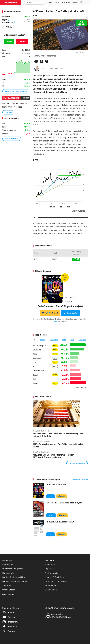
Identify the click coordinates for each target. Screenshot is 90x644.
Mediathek (50, 565)
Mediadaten (8, 560)
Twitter (9, 631)
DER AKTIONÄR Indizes (56, 581)
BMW (35, 362)
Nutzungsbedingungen (13, 569)
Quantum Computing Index (12, 107)
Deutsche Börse (38, 371)
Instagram (10, 622)
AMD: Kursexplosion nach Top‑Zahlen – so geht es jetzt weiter (59, 445)
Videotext (7, 585)
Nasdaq (43, 340)
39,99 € (51, 515)
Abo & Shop (50, 585)
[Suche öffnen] (27, 3)
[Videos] (75, 3)
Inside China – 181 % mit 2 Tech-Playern (64, 503)
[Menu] (87, 3)
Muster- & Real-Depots (56, 577)
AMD (43, 57)
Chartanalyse (52, 57)
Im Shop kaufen (71, 313)
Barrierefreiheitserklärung (15, 577)
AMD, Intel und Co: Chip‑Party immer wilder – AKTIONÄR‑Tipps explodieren (54, 456)
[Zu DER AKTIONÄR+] (66, 3)
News (55, 345)
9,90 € (51, 534)
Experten (49, 569)
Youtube (9, 617)
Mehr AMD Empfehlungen (77, 463)
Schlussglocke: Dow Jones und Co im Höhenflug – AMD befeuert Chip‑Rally (59, 435)
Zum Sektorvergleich (12, 139)
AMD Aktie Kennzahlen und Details (16, 91)
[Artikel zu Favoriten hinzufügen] (47, 61)
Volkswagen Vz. (38, 358)
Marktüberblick (52, 573)
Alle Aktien (50, 560)
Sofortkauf (50, 313)
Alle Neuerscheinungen (80, 479)
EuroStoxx (82, 340)
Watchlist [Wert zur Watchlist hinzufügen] (9, 27)
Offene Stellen (9, 590)
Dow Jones (54, 340)
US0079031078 (9, 22)
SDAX (72, 340)
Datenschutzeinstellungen (15, 581)
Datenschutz (8, 573)
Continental (37, 350)
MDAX (64, 340)
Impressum (8, 565)
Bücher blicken (40, 79)
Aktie (37, 57)
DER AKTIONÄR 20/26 (56, 484)
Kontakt (9, 612)
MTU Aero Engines (39, 345)
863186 (6, 20)
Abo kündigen (9, 594)
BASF (35, 379)
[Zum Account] (57, 3)
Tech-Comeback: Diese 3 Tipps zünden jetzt (60, 306)
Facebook (10, 626)
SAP (34, 366)
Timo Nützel (59, 69)
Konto (56, 321)
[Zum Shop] (50, 3)
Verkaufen (22, 42)
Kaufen (9, 42)
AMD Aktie (6, 16)
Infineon (36, 383)
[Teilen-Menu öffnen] (36, 61)
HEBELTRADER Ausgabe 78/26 (60, 522)
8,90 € (51, 496)
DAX (34, 340)
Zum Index (8, 112)
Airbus (35, 354)
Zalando (36, 375)
